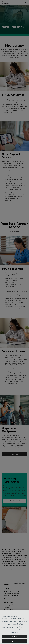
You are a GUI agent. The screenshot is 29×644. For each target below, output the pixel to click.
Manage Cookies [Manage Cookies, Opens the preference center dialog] (14, 632)
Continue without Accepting (22, 612)
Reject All (14, 637)
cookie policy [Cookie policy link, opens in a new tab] (19, 629)
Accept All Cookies (14, 641)
